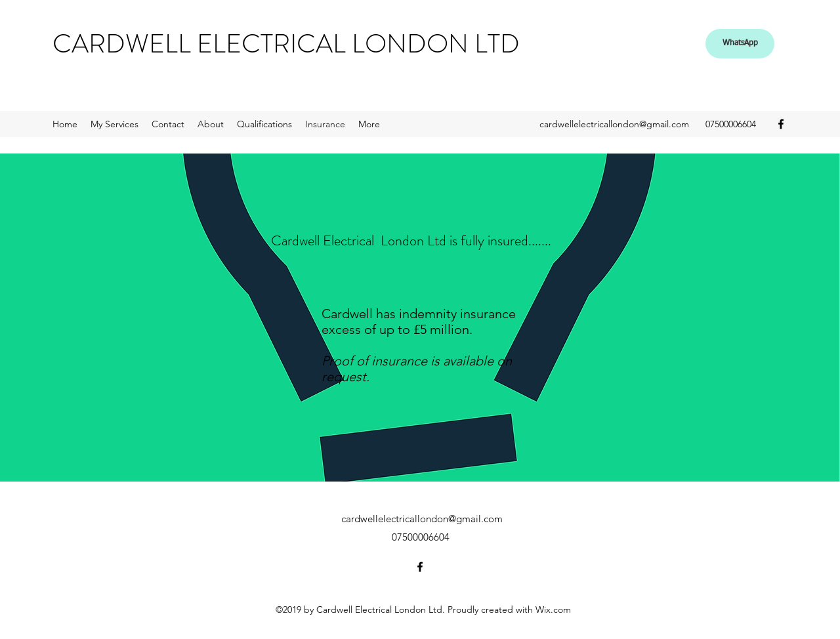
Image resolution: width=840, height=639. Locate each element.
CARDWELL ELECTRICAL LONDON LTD (286, 44)
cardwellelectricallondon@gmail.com (614, 124)
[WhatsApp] (740, 44)
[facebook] (781, 124)
